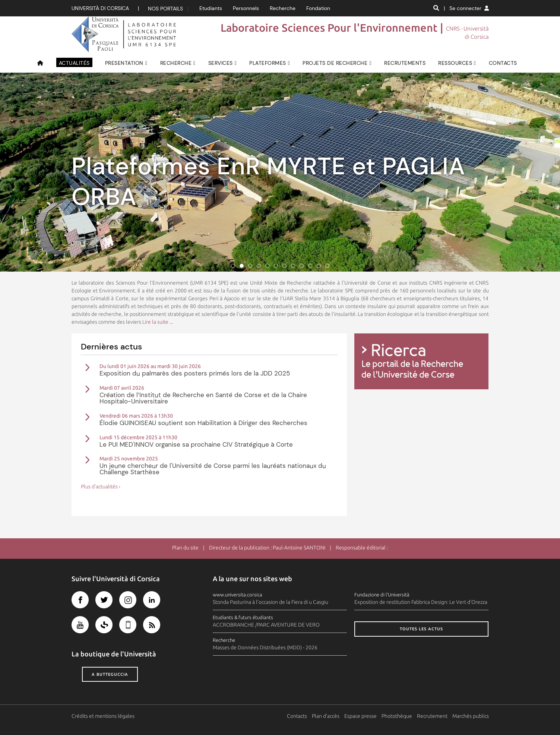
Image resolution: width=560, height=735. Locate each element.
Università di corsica (100, 8)
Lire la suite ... (158, 322)
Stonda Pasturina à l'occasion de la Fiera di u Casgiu (270, 602)
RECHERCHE (176, 63)
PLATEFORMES (268, 63)
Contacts (297, 716)
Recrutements (405, 63)
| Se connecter (466, 8)
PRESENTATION (124, 63)
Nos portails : (168, 9)
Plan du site (185, 548)
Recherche (283, 8)
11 (319, 266)
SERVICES (221, 63)
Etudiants (211, 8)
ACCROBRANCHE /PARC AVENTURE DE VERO (266, 625)
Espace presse (360, 716)
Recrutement (432, 716)
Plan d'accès (326, 716)
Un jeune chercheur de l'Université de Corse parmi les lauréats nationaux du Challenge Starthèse (213, 469)
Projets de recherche (335, 63)
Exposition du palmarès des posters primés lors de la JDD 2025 (195, 373)
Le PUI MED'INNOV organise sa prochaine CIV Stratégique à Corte (196, 444)
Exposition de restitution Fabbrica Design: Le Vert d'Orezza (421, 602)
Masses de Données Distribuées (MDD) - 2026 (265, 647)
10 (310, 266)
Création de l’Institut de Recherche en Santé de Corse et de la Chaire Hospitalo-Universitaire (203, 398)
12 (327, 266)
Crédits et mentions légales (103, 716)
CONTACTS (503, 63)
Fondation (318, 8)
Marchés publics (471, 716)
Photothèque (397, 716)
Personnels (246, 8)
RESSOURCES (455, 63)
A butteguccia (110, 674)
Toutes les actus (421, 629)
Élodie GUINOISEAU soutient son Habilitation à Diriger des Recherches (203, 423)
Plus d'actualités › (101, 487)
